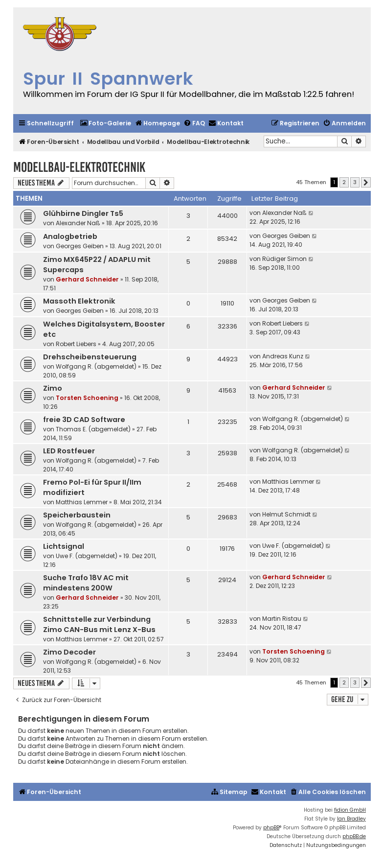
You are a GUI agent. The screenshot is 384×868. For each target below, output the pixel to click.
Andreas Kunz (283, 356)
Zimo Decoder (69, 652)
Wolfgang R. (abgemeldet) (96, 366)
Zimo (53, 388)
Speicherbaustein (77, 515)
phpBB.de (354, 836)
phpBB (271, 828)
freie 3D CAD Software (84, 420)
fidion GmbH (350, 810)
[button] (366, 183)
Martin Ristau (282, 619)
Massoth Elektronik (79, 301)
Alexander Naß (78, 223)
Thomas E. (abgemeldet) (93, 429)
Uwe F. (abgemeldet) (87, 556)
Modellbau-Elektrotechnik (79, 167)
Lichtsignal (64, 546)
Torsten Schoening (87, 398)
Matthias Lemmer (82, 502)
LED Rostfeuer (69, 451)
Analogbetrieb (70, 236)
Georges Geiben (80, 246)
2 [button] (344, 182)
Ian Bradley (351, 819)
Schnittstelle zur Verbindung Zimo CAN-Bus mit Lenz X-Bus (99, 624)
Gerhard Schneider (87, 279)
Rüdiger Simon (284, 259)
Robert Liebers (76, 344)
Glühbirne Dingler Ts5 (83, 213)
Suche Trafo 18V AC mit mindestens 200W (86, 583)
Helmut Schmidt (286, 514)
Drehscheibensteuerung (90, 357)
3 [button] (355, 182)
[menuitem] (105, 124)
